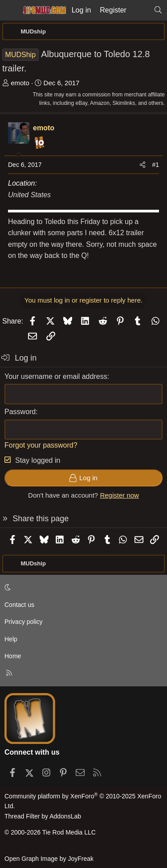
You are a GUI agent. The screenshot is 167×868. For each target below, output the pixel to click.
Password (20, 412)
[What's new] (140, 10)
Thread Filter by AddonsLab (43, 816)
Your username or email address (56, 376)
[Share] (143, 165)
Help (11, 639)
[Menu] (10, 10)
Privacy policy (24, 622)
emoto (20, 83)
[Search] (158, 10)
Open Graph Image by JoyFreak (49, 859)
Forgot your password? (41, 445)
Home (13, 656)
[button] (82, 588)
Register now (119, 495)
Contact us (19, 605)
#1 (155, 165)
